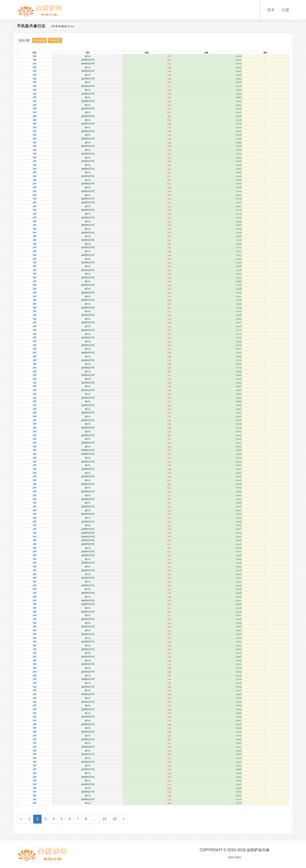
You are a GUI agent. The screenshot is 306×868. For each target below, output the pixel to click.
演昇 (35, 56)
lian (238, 857)
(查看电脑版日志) (63, 26)
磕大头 (88, 56)
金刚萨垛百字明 (88, 60)
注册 (285, 10)
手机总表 (39, 40)
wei (231, 857)
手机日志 (55, 40)
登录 (271, 10)
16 (115, 819)
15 (104, 819)
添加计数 (24, 40)
